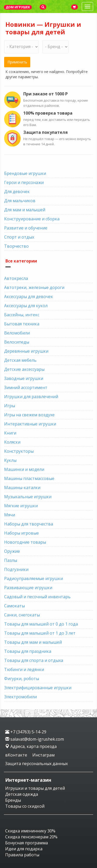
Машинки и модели (24, 469)
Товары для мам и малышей (33, 642)
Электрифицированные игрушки (38, 688)
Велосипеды (17, 342)
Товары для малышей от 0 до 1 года (41, 624)
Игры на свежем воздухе (29, 415)
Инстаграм (43, 755)
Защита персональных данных (36, 764)
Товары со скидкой (25, 806)
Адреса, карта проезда (31, 746)
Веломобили (17, 333)
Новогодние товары (25, 542)
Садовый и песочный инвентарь (37, 597)
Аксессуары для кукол (26, 306)
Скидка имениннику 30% (30, 831)
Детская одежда (22, 794)
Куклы (10, 460)
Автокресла (16, 278)
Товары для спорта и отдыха (34, 660)
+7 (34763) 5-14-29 (26, 732)
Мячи (10, 515)
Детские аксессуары (24, 369)
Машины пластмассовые (29, 478)
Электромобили (20, 697)
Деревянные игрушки (26, 351)
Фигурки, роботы (22, 679)
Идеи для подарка (24, 849)
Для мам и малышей (25, 210)
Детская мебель (20, 360)
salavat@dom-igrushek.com (35, 739)
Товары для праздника (28, 651)
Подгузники (16, 569)
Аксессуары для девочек (29, 297)
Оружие (12, 551)
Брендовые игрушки (25, 173)
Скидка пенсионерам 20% (31, 837)
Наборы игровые (21, 533)
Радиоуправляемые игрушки (33, 578)
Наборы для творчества (29, 524)
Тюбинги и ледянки (24, 669)
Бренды (13, 800)
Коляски (12, 442)
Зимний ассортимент (26, 387)
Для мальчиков (20, 201)
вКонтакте (17, 755)
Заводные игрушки (24, 378)
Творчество (16, 246)
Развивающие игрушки (28, 588)
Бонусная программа (27, 843)
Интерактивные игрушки (30, 424)
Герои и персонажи (24, 182)
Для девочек (17, 192)
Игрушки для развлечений (31, 397)
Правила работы (22, 855)
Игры (10, 406)
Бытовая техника (22, 324)
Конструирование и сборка (32, 219)
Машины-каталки (22, 488)
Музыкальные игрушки (28, 497)
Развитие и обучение (26, 228)
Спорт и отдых (19, 237)
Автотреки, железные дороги (34, 287)
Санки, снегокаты (22, 615)
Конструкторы (19, 451)
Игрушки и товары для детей (35, 788)
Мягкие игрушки (21, 506)
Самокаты (14, 606)
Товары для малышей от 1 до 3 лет (40, 633)
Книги (10, 433)
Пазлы (11, 560)
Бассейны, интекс (22, 315)
